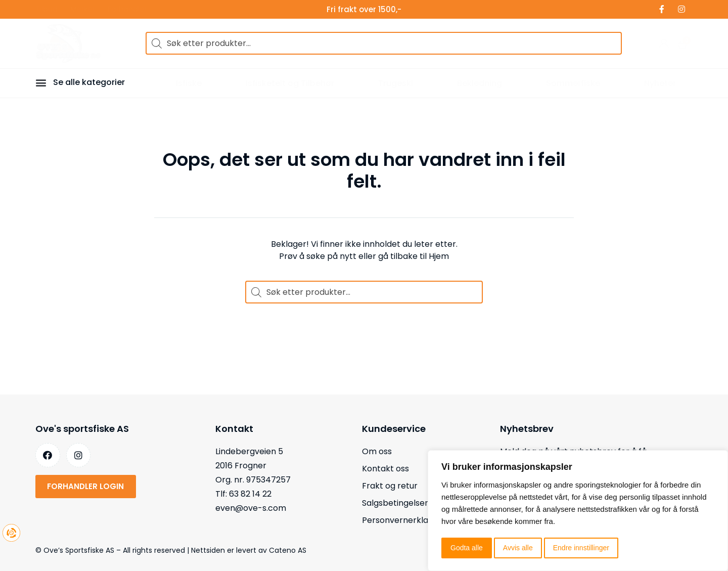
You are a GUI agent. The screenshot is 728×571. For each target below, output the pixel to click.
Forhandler (127, 9)
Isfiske (189, 83)
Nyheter (660, 83)
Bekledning (480, 83)
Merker (83, 9)
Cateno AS (288, 550)
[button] (42, 82)
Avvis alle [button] (518, 548)
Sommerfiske (573, 83)
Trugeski (396, 83)
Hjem (439, 256)
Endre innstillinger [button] (581, 548)
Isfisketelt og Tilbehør (290, 83)
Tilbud (47, 9)
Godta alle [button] (467, 548)
